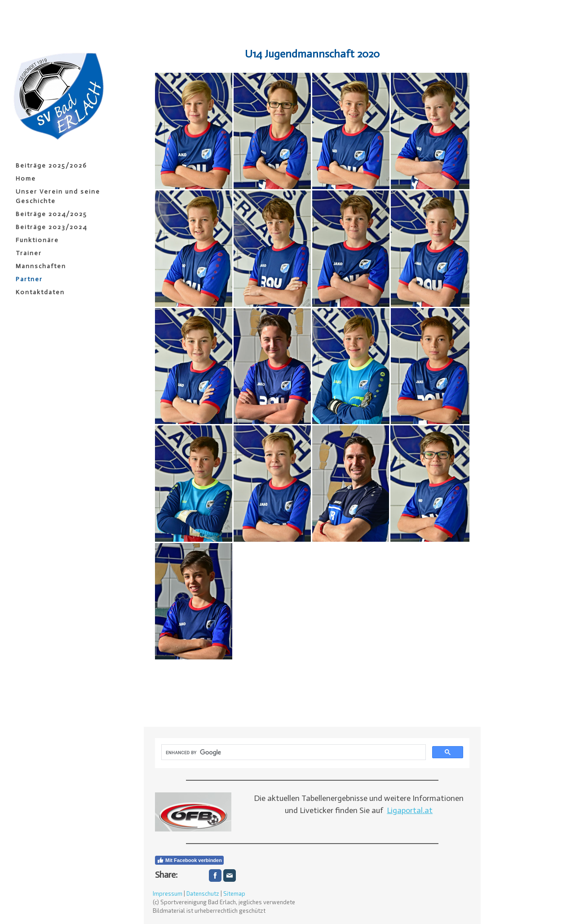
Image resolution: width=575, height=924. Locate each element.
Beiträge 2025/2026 (51, 166)
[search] (293, 752)
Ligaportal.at (410, 810)
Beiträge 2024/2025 (51, 214)
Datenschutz (203, 893)
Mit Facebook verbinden (189, 860)
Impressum (168, 893)
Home (26, 179)
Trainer (29, 253)
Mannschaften (41, 266)
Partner (29, 279)
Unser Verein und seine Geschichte (58, 196)
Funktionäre (37, 240)
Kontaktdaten (40, 292)
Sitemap (234, 893)
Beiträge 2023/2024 (51, 227)
